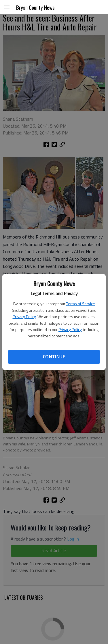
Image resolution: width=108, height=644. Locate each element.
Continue (54, 357)
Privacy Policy (24, 317)
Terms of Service (81, 304)
